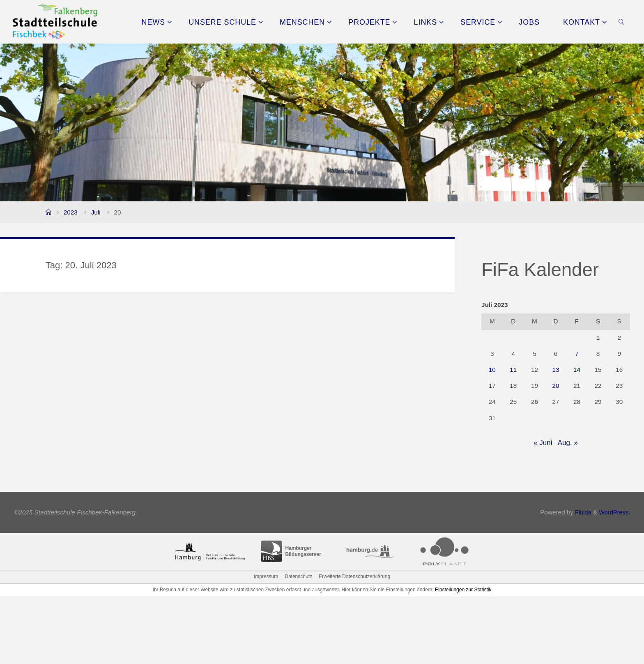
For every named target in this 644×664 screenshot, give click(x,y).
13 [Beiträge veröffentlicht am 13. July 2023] (555, 370)
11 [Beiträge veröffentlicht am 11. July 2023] (513, 370)
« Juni (543, 443)
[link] (622, 22)
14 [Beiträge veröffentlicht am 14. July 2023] (577, 370)
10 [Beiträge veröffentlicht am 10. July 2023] (492, 370)
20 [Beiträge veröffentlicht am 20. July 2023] (555, 386)
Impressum (266, 644)
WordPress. (614, 580)
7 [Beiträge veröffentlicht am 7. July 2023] (577, 354)
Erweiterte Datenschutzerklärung (354, 644)
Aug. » (568, 443)
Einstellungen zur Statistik (463, 657)
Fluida (580, 580)
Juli (96, 212)
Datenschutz (298, 644)
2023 (71, 212)
